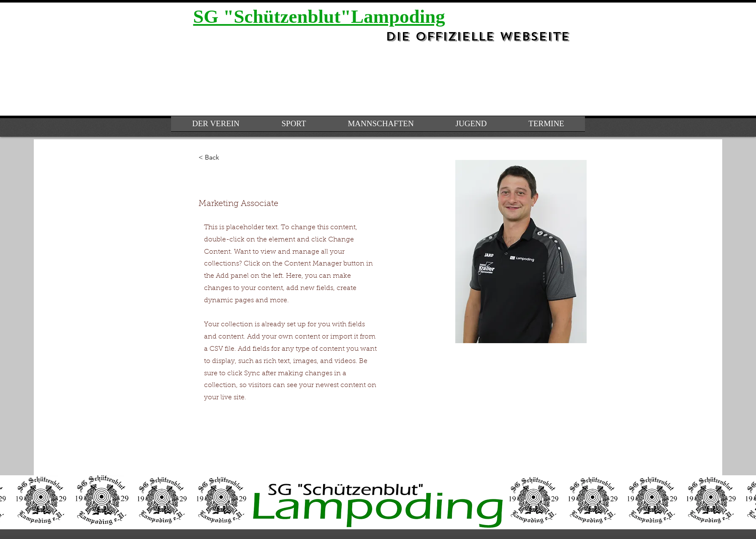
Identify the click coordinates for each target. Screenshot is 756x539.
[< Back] (215, 158)
